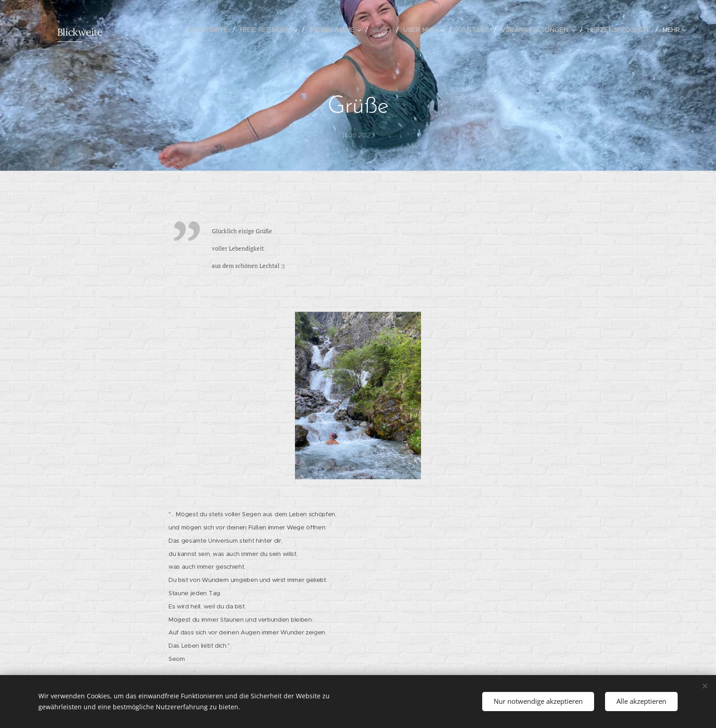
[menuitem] (220, 30)
